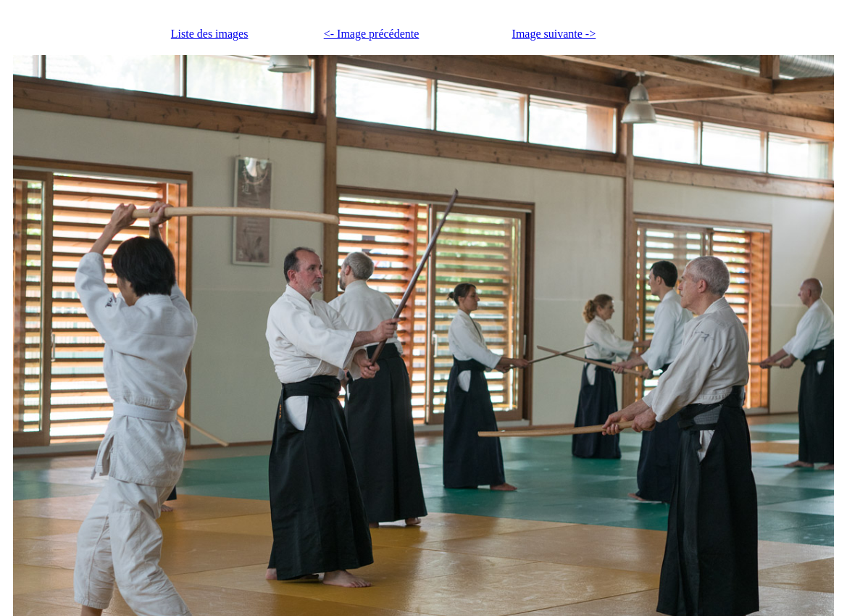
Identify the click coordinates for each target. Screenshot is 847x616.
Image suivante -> (554, 34)
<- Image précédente (372, 34)
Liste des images (210, 34)
